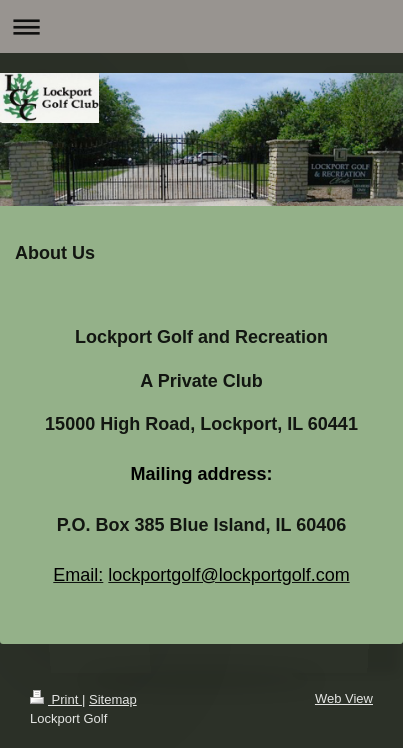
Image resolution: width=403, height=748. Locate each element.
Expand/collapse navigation (201, 26)
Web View (344, 698)
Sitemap (113, 699)
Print (56, 699)
